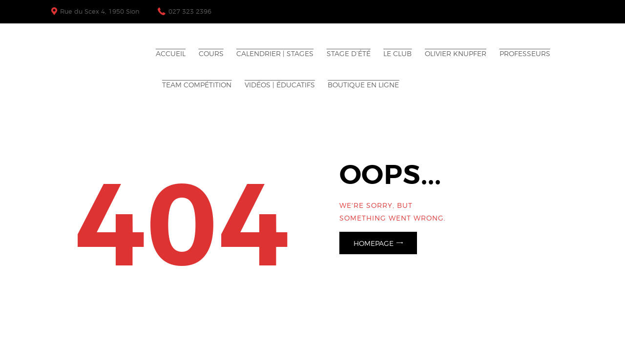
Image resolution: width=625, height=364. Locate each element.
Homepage (374, 243)
